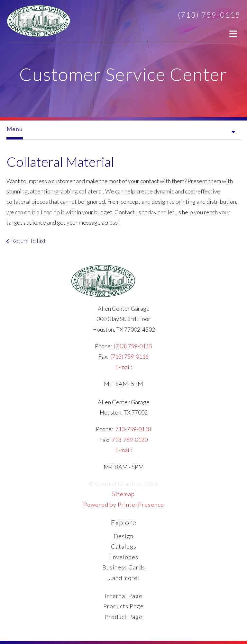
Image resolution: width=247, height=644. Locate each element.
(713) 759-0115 (209, 15)
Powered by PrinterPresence (124, 505)
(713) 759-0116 (129, 356)
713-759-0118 (133, 429)
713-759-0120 (130, 440)
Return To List (29, 241)
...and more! (124, 578)
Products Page (123, 606)
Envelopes (124, 557)
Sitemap (123, 494)
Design (123, 536)
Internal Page (124, 596)
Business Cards (124, 567)
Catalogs (124, 546)
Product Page (124, 617)
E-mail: (124, 367)
